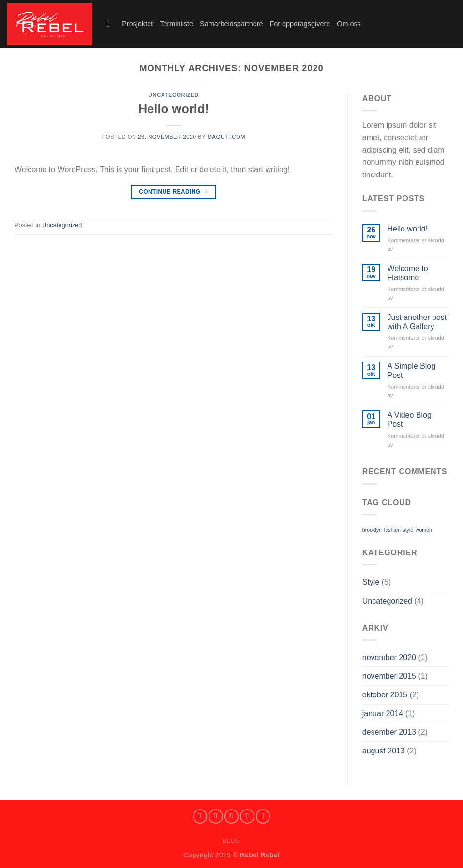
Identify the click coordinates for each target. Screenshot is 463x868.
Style (371, 582)
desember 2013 (389, 732)
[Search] (111, 24)
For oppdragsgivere (300, 24)
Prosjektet (137, 24)
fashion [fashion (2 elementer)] (392, 530)
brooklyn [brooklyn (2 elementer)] (372, 530)
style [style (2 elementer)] (408, 530)
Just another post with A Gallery (417, 322)
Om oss (349, 24)
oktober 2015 (385, 695)
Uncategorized (174, 95)
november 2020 (389, 658)
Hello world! (174, 109)
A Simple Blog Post (412, 371)
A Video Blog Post (410, 420)
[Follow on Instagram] (216, 816)
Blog (231, 841)
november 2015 (389, 676)
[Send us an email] (263, 816)
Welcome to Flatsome (408, 273)
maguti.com (226, 137)
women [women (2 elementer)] (424, 530)
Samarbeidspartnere (231, 24)
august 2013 (384, 751)
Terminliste (176, 24)
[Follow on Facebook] (200, 816)
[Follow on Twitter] (247, 816)
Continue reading (173, 192)
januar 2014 (383, 714)
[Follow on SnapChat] (232, 816)
